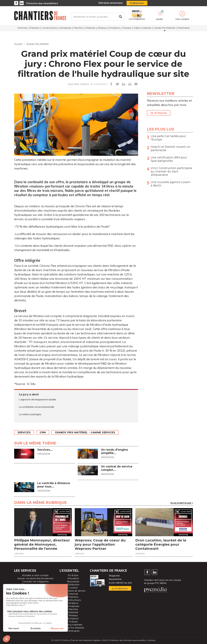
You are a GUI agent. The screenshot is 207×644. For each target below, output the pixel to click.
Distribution (73, 585)
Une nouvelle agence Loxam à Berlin (171, 184)
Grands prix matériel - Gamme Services (85, 432)
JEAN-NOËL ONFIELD (78, 84)
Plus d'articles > (182, 503)
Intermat (22, 28)
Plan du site (76, 640)
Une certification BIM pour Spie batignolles (169, 159)
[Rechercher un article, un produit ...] (98, 17)
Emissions (115, 28)
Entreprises (65, 28)
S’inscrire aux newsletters (42, 3)
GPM (43, 432)
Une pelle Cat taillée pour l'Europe (168, 138)
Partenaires (184, 28)
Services (24, 432)
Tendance (73, 603)
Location (73, 588)
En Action (73, 575)
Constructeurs (49, 28)
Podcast (127, 28)
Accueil (18, 44)
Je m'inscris (159, 113)
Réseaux (102, 28)
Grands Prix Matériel (164, 28)
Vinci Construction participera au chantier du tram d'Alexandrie (171, 171)
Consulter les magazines (35, 582)
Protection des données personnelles (128, 640)
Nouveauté (73, 582)
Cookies (152, 640)
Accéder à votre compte (35, 575)
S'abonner (137, 3)
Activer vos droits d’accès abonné (35, 578)
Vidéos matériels (142, 28)
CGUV (105, 640)
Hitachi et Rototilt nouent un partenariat (171, 149)
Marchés (78, 28)
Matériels (90, 28)
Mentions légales (92, 640)
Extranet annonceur (111, 3)
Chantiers (34, 28)
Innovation (73, 578)
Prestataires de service (73, 591)
